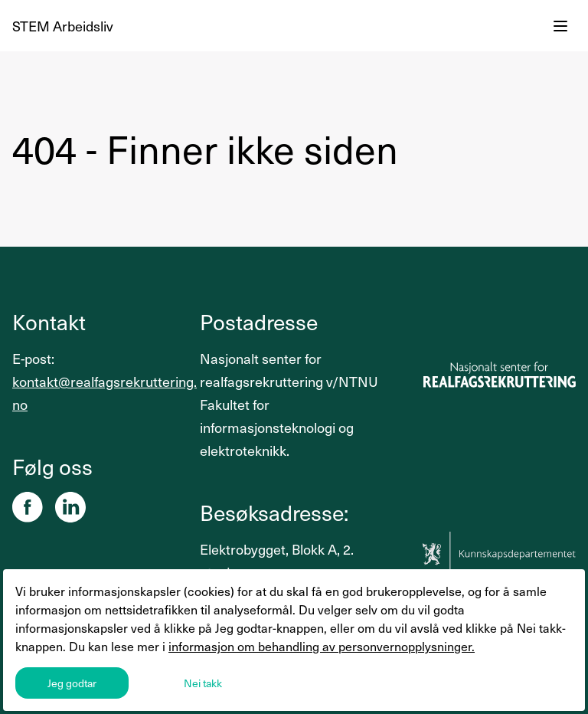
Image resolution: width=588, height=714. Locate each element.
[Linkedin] (70, 507)
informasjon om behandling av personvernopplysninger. (322, 646)
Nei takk (203, 683)
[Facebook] (28, 507)
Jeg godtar (72, 683)
